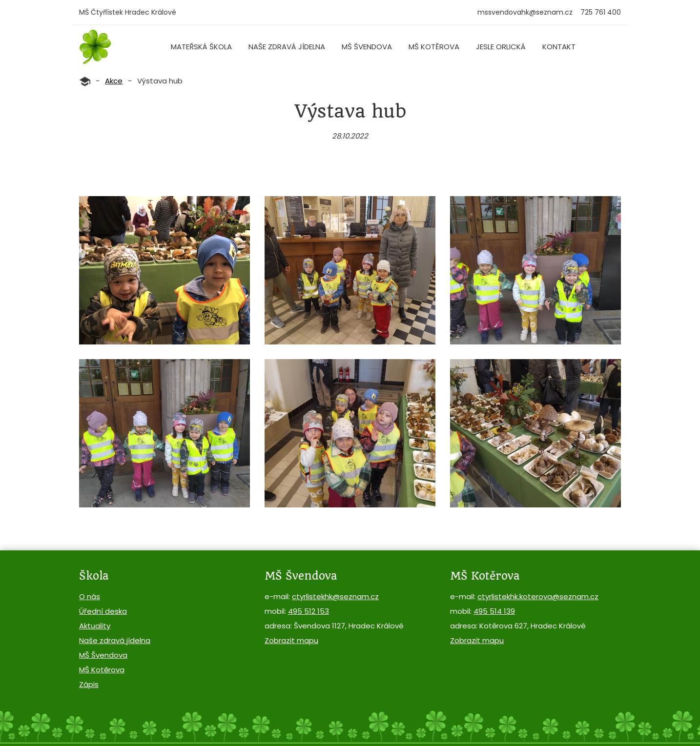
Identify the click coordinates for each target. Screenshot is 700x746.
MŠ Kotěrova (434, 47)
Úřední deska (103, 611)
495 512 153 (309, 611)
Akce (114, 81)
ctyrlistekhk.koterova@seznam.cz (538, 596)
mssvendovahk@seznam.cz (525, 12)
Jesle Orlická (501, 47)
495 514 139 (494, 611)
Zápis (89, 684)
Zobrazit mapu (291, 640)
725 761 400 (601, 12)
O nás (90, 596)
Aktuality (95, 626)
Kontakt (559, 47)
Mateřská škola (201, 47)
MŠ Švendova (367, 47)
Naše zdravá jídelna (287, 47)
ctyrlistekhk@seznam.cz (335, 596)
